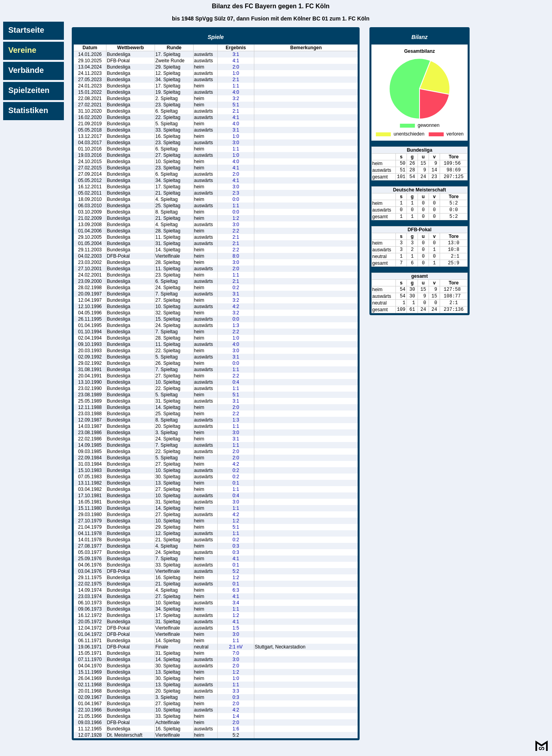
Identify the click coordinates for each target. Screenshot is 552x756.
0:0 (236, 199)
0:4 (236, 382)
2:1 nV (236, 647)
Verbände (26, 70)
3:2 (236, 98)
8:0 (236, 256)
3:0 (236, 143)
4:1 (236, 61)
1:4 (236, 716)
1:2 (236, 218)
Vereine (22, 50)
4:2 (236, 306)
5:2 (236, 571)
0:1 (236, 483)
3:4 (236, 603)
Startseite (26, 30)
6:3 (236, 590)
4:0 (236, 92)
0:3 (236, 546)
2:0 (236, 67)
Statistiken (28, 110)
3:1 (236, 54)
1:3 (236, 325)
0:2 (236, 288)
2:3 (236, 193)
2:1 (236, 80)
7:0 (236, 653)
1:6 (236, 729)
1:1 (236, 86)
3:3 (236, 691)
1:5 (236, 628)
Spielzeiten (29, 90)
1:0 (236, 73)
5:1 (236, 105)
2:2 (236, 231)
